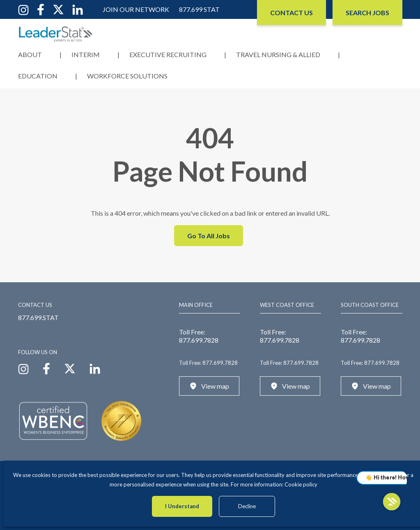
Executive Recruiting (168, 54)
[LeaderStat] (56, 34)
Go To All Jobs (209, 236)
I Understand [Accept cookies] (182, 506)
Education (38, 76)
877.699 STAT (199, 9)
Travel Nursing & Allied (278, 54)
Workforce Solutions (127, 76)
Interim (86, 54)
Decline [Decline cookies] (247, 506)
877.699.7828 (199, 340)
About (30, 54)
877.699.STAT (38, 317)
